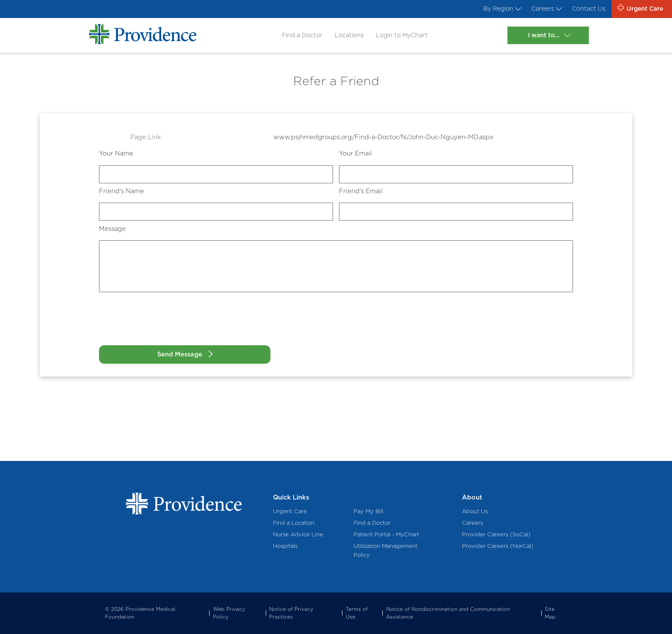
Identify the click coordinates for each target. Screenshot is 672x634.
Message (112, 229)
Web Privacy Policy (229, 613)
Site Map (550, 613)
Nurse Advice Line (298, 535)
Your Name (116, 153)
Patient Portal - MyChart (386, 535)
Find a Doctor (299, 36)
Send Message (165, 354)
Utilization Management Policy (385, 551)
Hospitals (285, 546)
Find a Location (294, 523)
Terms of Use (357, 613)
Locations (347, 36)
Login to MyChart (402, 36)
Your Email (355, 153)
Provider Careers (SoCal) (496, 535)
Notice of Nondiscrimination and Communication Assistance (448, 613)
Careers (540, 9)
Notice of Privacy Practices (291, 613)
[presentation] (164, 322)
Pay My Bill (368, 511)
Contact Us (585, 9)
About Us (475, 511)
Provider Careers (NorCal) (498, 546)
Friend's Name (121, 191)
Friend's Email (361, 191)
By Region (493, 9)
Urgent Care (290, 511)
